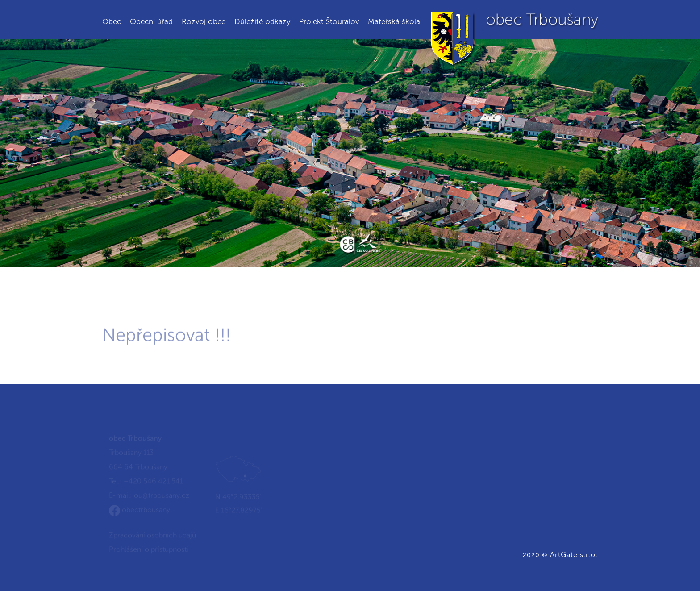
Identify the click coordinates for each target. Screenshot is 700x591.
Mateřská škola (394, 21)
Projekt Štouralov (329, 21)
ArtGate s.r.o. (574, 555)
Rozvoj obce (204, 21)
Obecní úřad (151, 21)
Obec (112, 21)
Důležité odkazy (262, 21)
